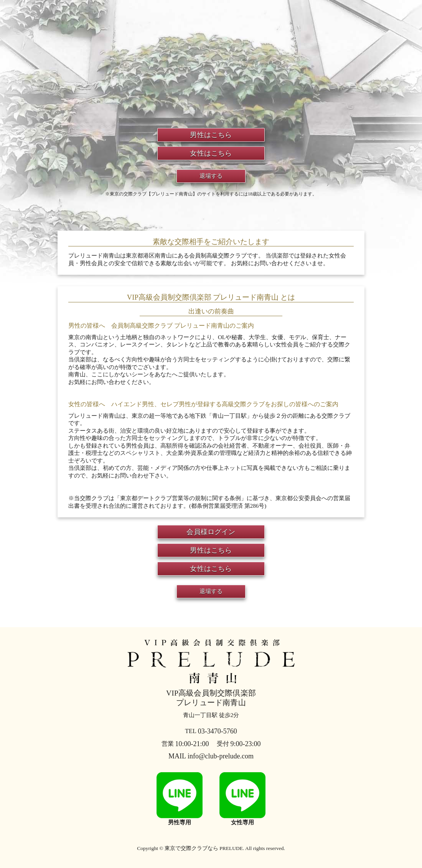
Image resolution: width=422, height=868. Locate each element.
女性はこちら (211, 153)
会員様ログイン (211, 532)
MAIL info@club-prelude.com (211, 756)
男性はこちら (211, 135)
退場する (211, 176)
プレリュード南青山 (211, 671)
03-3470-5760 (211, 731)
